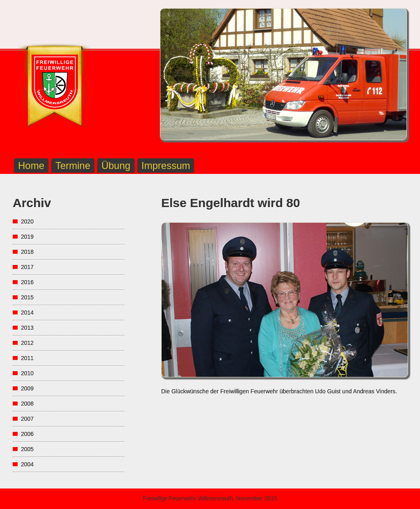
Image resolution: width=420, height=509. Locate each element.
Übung (116, 165)
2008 (27, 404)
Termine (73, 165)
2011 (27, 358)
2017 (27, 267)
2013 (27, 328)
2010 (27, 373)
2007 (27, 419)
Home (31, 165)
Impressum (166, 165)
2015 (27, 297)
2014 (27, 313)
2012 (27, 343)
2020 (27, 221)
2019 (27, 237)
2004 (27, 464)
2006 (27, 434)
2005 (27, 449)
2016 (27, 282)
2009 (27, 388)
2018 (27, 252)
